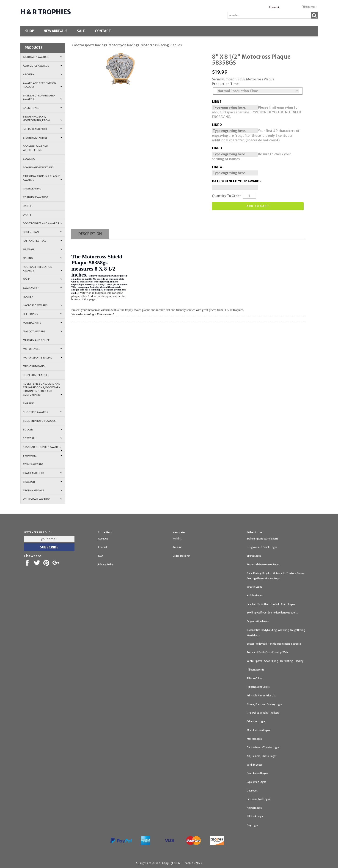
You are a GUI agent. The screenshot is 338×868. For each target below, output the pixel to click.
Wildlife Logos (255, 765)
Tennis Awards (33, 464)
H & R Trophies (46, 12)
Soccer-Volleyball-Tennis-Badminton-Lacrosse (274, 644)
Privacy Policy (106, 565)
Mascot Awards (43, 331)
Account (274, 7)
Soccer (43, 430)
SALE (81, 31)
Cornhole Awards (36, 197)
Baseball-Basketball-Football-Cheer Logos (271, 604)
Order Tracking (181, 556)
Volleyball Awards (43, 499)
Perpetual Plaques (36, 375)
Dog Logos (252, 825)
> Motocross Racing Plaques (160, 45)
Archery (43, 74)
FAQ (100, 556)
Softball (43, 438)
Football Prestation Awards (43, 269)
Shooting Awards (43, 412)
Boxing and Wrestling (38, 167)
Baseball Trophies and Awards (43, 97)
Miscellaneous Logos (258, 730)
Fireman (43, 249)
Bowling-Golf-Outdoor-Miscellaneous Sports (272, 613)
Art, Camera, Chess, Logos (262, 756)
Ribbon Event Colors (258, 687)
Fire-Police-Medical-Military (263, 713)
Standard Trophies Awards (43, 448)
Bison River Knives (43, 138)
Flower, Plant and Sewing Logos (264, 704)
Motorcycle (43, 349)
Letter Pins (43, 314)
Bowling (29, 159)
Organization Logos (258, 621)
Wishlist (177, 539)
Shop (30, 31)
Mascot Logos (254, 739)
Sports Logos (254, 556)
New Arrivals (56, 31)
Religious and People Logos (262, 547)
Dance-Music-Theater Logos (263, 747)
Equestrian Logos (256, 782)
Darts (27, 215)
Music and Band (34, 366)
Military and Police (36, 340)
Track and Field (43, 473)
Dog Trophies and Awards (43, 223)
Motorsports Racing (43, 358)
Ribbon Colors (255, 678)
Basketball (43, 108)
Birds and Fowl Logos (258, 799)
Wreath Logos (254, 587)
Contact (103, 31)
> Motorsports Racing (88, 45)
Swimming (43, 456)
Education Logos (256, 722)
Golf (43, 279)
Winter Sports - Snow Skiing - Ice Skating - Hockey (275, 661)
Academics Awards (43, 57)
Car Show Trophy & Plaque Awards (43, 178)
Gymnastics (43, 288)
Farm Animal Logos (257, 773)
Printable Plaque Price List (261, 696)
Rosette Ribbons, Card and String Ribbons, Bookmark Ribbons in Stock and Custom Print (43, 389)
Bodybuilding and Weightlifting (36, 148)
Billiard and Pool (43, 129)
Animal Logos (254, 808)
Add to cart (258, 206)
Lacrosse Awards (43, 305)
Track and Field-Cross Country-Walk (267, 652)
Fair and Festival (43, 241)
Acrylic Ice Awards (43, 66)
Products (34, 48)
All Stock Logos (255, 817)
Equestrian (43, 232)
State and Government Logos (263, 565)
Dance (27, 206)
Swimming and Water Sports (262, 539)
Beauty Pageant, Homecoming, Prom (43, 118)
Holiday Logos (255, 596)
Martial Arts (43, 323)
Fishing (43, 258)
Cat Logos (252, 791)
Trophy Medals (43, 490)
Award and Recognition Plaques (43, 85)
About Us (103, 539)
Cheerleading (32, 189)
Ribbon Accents (256, 670)
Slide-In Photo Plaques (39, 421)
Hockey (28, 297)
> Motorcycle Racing (122, 45)
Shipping (29, 403)
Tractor (43, 482)
